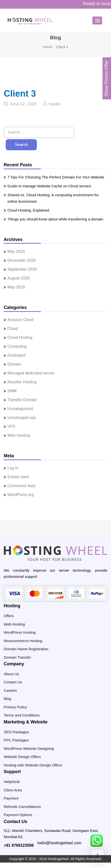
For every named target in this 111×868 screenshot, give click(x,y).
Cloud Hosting (20, 337)
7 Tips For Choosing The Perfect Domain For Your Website (56, 177)
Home (48, 47)
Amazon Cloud (20, 320)
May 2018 (16, 287)
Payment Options (18, 815)
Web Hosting (19, 435)
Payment (11, 798)
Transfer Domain (22, 400)
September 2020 (22, 269)
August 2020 (19, 278)
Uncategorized (20, 409)
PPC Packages (16, 740)
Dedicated (16, 355)
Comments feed (21, 486)
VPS (11, 426)
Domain (14, 364)
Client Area (13, 790)
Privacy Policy (15, 707)
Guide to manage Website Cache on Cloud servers (49, 186)
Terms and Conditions (22, 715)
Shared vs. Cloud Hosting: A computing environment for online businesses (53, 198)
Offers (9, 616)
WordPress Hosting (20, 632)
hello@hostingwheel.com (59, 843)
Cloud (13, 329)
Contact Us (13, 682)
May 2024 (16, 251)
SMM (12, 391)
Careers (10, 690)
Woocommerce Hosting (23, 641)
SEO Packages (16, 732)
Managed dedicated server (31, 373)
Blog (7, 699)
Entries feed (18, 477)
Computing (17, 346)
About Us (11, 674)
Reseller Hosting (22, 382)
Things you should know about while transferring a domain (55, 219)
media (55, 104)
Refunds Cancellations (22, 807)
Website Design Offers (22, 757)
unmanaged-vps (22, 418)
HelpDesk (12, 782)
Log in (13, 468)
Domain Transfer (17, 657)
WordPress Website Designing (29, 749)
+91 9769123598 (19, 845)
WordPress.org (21, 495)
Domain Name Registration (26, 649)
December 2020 (22, 260)
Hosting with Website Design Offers (33, 765)
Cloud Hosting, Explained (28, 210)
